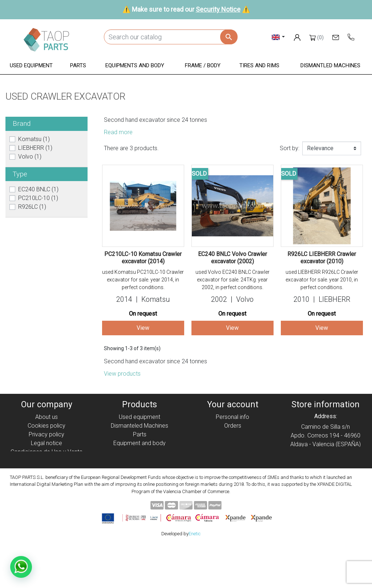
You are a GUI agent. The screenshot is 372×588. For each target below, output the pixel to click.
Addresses (233, 443)
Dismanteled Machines (139, 426)
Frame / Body (140, 452)
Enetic (195, 577)
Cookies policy (46, 426)
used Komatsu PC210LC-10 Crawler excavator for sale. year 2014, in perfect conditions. (143, 280)
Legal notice (46, 443)
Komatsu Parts (140, 469)
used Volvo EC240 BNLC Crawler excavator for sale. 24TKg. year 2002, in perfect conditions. (232, 280)
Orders (233, 426)
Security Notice (218, 9)
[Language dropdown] (278, 37)
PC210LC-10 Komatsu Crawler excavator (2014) (143, 257)
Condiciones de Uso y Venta (46, 452)
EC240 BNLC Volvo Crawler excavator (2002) (232, 257)
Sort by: (290, 148)
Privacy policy (46, 434)
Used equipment (139, 417)
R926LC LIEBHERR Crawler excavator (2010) (322, 257)
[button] (31, 66)
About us (46, 417)
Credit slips (232, 434)
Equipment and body (139, 443)
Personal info (232, 417)
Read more (118, 132)
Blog (46, 478)
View (143, 328)
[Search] (171, 37)
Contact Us (46, 469)
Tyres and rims (139, 461)
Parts (140, 434)
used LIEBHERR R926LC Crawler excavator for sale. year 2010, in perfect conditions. (322, 280)
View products (122, 374)
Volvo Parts (139, 478)
